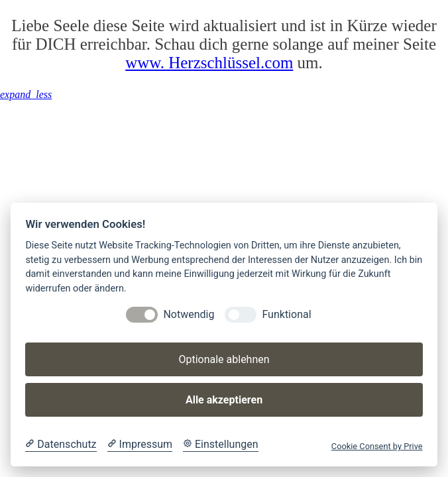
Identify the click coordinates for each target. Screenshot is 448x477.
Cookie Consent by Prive (377, 446)
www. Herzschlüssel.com (209, 63)
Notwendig (189, 314)
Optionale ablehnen (224, 359)
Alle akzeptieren (224, 400)
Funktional (286, 314)
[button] (26, 94)
